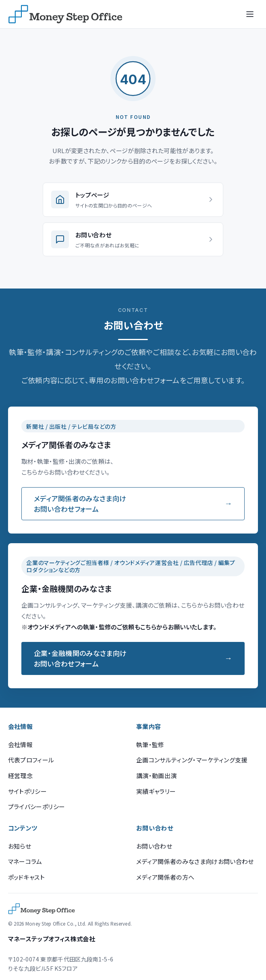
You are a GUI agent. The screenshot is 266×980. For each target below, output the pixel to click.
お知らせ (20, 846)
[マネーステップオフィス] (65, 14)
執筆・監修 (150, 744)
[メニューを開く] (250, 14)
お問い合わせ (154, 846)
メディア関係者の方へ (165, 877)
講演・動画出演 (156, 775)
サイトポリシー (27, 791)
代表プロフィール (31, 760)
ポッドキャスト (26, 877)
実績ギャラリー (156, 791)
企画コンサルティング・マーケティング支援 (192, 760)
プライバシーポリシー (36, 807)
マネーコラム (25, 861)
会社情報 (20, 744)
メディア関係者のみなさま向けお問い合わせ (195, 861)
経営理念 (20, 775)
